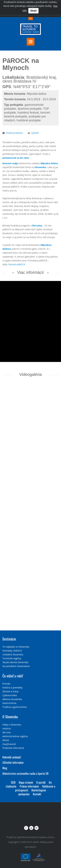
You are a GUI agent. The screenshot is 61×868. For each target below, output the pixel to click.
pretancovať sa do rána (15, 158)
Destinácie (9, 639)
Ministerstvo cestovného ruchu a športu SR (25, 773)
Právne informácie (29, 786)
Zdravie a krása (10, 691)
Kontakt (37, 794)
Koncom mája (10, 163)
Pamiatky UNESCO (12, 651)
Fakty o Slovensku (12, 725)
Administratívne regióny (15, 736)
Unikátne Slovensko (13, 654)
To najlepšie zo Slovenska (16, 647)
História (7, 728)
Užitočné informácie (13, 762)
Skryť (33, 11)
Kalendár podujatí (12, 757)
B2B (13, 782)
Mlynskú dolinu (49, 163)
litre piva (37, 226)
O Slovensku (10, 717)
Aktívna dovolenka (12, 699)
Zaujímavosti (9, 744)
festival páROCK (17, 264)
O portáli (41, 782)
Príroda (6, 684)
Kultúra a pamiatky (12, 688)
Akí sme (7, 732)
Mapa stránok (26, 782)
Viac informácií (31, 272)
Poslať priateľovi (14, 133)
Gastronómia (9, 703)
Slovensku (40, 167)
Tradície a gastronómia (15, 707)
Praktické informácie (13, 748)
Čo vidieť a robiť (13, 676)
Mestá (6, 740)
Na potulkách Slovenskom (16, 666)
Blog (5, 768)
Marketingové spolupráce (32, 792)
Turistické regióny (12, 658)
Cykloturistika (10, 695)
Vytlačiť (35, 133)
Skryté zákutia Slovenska (15, 662)
